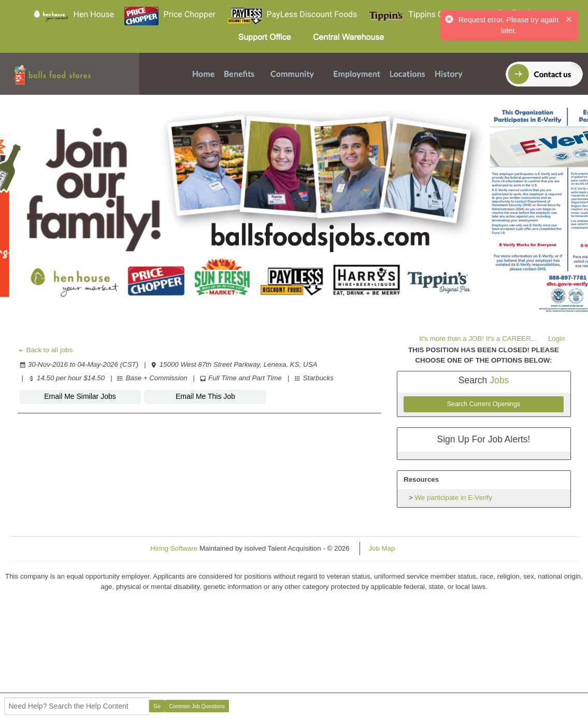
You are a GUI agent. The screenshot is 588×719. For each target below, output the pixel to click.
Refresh (426, 548)
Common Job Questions (197, 706)
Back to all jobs (45, 350)
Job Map (382, 548)
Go (157, 706)
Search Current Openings (484, 404)
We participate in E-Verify (454, 498)
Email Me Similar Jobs (80, 396)
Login (557, 339)
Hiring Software (174, 548)
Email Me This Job (205, 396)
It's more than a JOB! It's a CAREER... (478, 339)
